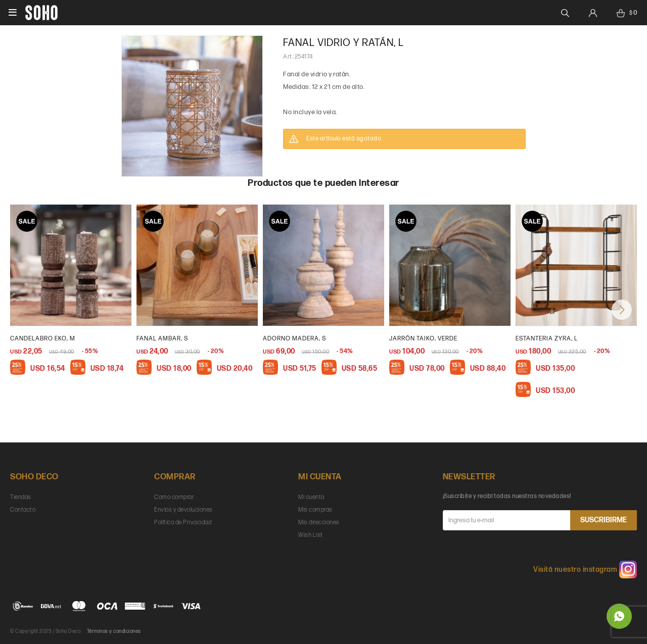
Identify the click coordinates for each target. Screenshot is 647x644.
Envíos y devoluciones (183, 510)
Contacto (23, 510)
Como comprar (174, 497)
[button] (622, 310)
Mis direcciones (319, 523)
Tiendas (21, 497)
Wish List (311, 535)
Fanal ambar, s (162, 339)
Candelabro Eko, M (43, 339)
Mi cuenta (311, 497)
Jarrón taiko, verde (423, 339)
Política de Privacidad (183, 523)
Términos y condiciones (114, 631)
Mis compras (315, 510)
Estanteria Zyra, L (547, 339)
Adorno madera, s (294, 339)
